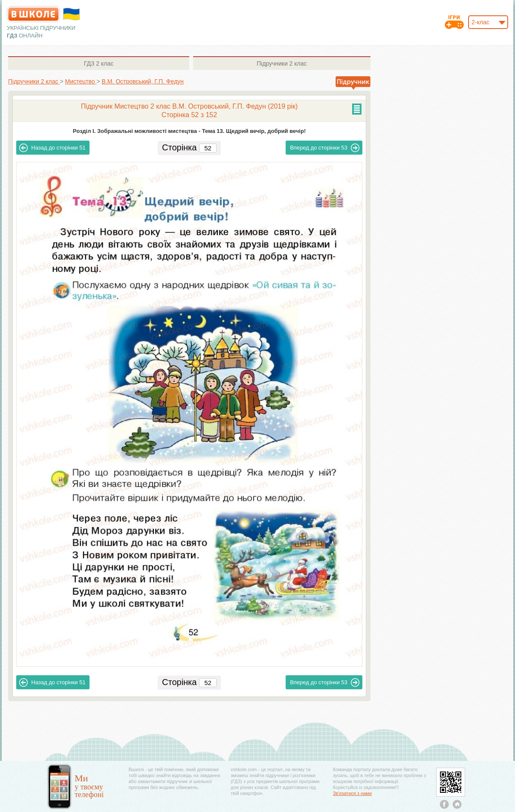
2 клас (99, 63)
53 (325, 148)
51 (52, 148)
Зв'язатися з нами (352, 793)
